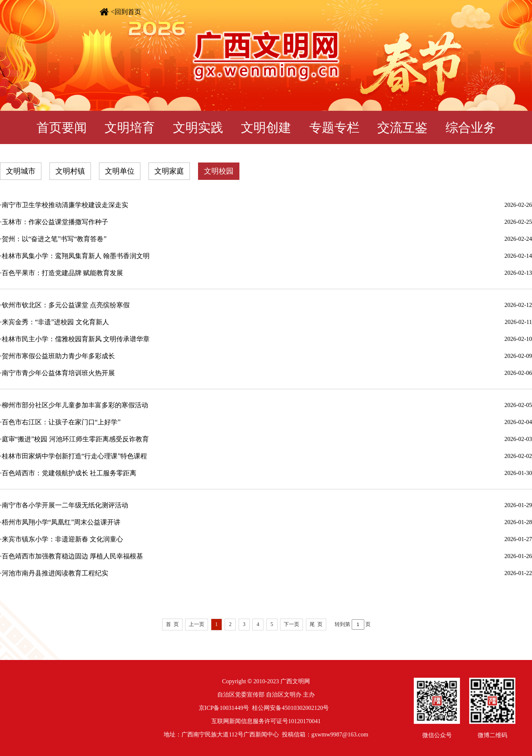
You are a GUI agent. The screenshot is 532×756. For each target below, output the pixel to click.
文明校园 (219, 171)
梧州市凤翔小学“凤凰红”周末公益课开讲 (61, 522)
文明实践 (198, 128)
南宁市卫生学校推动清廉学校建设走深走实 (65, 205)
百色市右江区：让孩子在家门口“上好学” (61, 422)
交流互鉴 (402, 128)
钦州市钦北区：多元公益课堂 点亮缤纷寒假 (66, 305)
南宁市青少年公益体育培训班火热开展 (58, 373)
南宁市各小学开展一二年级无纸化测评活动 (65, 505)
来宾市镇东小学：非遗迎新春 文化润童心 (63, 539)
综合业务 (471, 128)
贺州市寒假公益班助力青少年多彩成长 (58, 356)
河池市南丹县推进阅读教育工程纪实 (55, 573)
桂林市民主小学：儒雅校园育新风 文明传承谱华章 (76, 339)
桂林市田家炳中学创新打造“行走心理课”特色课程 (75, 456)
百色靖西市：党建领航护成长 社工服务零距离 (69, 473)
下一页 (291, 624)
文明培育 (130, 128)
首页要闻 (62, 128)
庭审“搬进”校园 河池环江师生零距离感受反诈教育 (75, 439)
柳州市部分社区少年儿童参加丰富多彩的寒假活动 (75, 405)
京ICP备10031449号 (224, 708)
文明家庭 (169, 171)
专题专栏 (334, 128)
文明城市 (21, 171)
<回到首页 (126, 12)
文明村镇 (70, 171)
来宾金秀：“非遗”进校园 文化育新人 (55, 322)
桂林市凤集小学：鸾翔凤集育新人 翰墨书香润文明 (76, 256)
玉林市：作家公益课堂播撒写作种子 (55, 222)
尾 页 (316, 624)
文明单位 (120, 171)
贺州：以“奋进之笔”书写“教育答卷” (54, 239)
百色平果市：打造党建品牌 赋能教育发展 (63, 273)
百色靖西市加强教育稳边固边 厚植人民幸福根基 (73, 556)
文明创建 (266, 128)
